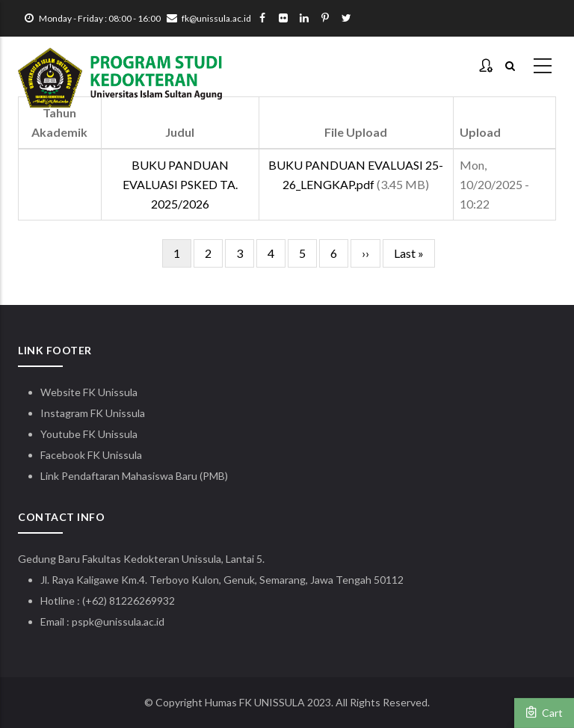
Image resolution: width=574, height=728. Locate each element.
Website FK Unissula (89, 392)
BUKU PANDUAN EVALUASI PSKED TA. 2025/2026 (180, 184)
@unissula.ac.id (129, 621)
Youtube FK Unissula (90, 434)
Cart (544, 712)
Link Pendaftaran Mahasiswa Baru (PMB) (134, 476)
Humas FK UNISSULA (255, 702)
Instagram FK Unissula (93, 413)
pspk (83, 621)
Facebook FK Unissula (91, 455)
